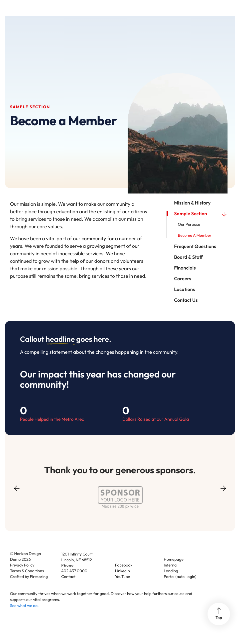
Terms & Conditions (27, 580)
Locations (185, 299)
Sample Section (202, 223)
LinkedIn (123, 580)
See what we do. (24, 615)
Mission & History (192, 212)
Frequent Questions (195, 256)
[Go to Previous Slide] (17, 501)
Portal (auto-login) (180, 586)
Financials (185, 277)
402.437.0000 (74, 580)
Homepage (174, 569)
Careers (183, 288)
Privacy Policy (22, 574)
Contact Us (186, 309)
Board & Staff (188, 266)
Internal (171, 574)
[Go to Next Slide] (223, 496)
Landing (171, 580)
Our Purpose (189, 234)
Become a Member (195, 245)
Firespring (39, 586)
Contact (68, 586)
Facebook (124, 574)
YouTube (123, 586)
